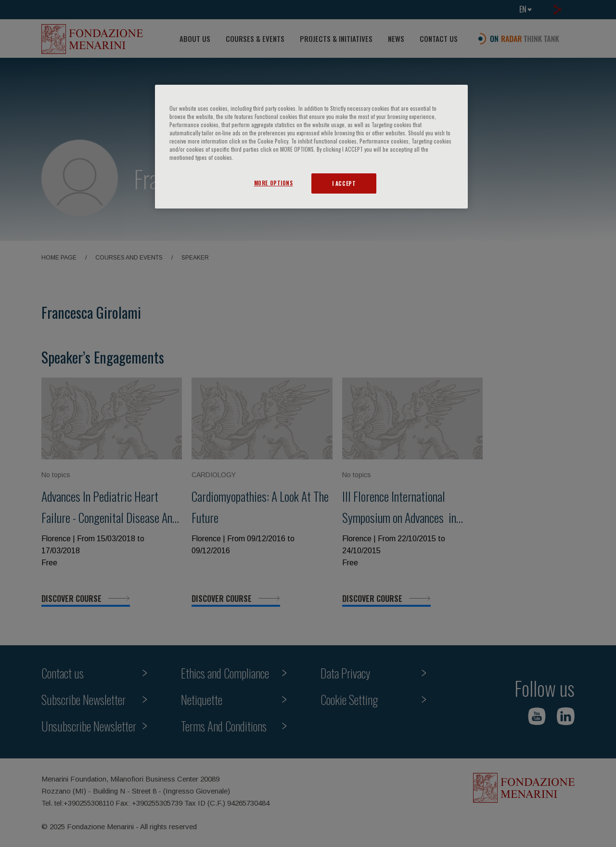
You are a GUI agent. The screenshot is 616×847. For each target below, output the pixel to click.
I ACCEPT (344, 183)
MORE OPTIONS (274, 183)
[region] (311, 147)
